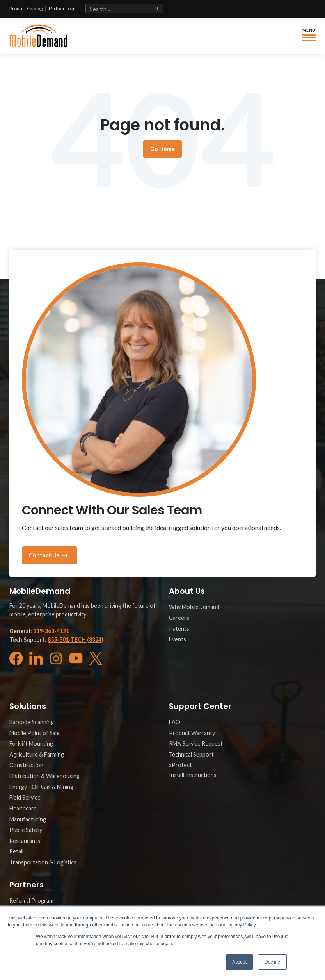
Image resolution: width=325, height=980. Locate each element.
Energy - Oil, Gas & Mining (41, 787)
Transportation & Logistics (43, 862)
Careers (179, 618)
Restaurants (25, 841)
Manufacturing (28, 819)
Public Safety (26, 830)
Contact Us (44, 555)
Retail (16, 851)
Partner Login (63, 8)
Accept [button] (239, 962)
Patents (179, 629)
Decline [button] (272, 962)
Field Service (25, 797)
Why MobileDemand (194, 607)
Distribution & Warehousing (44, 776)
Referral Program (31, 901)
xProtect (180, 765)
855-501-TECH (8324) (75, 640)
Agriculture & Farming (37, 754)
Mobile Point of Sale (35, 733)
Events (178, 639)
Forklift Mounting (31, 743)
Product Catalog (26, 8)
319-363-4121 (51, 631)
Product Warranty (192, 733)
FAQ (175, 722)
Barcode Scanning (32, 722)
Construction (26, 765)
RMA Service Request (196, 743)
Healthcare (23, 808)
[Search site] (124, 9)
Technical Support (191, 754)
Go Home (162, 149)
